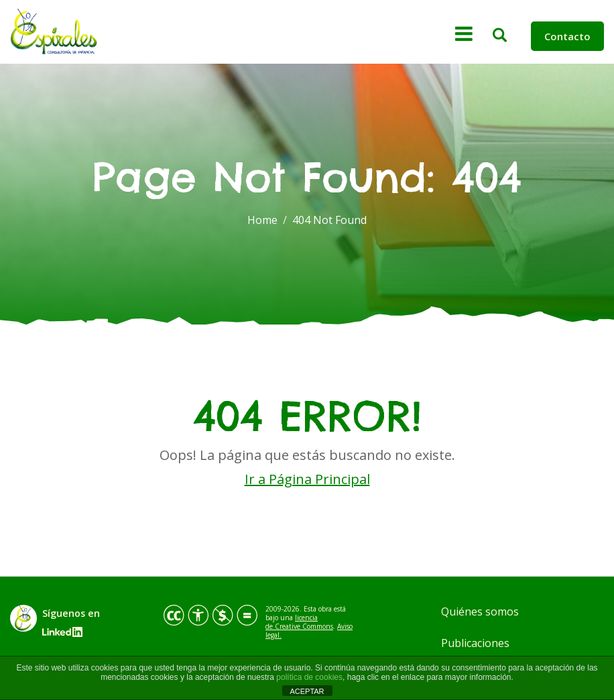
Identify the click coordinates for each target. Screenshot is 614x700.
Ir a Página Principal (307, 479)
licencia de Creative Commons (299, 622)
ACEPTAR (307, 691)
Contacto (567, 36)
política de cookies (309, 677)
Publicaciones (475, 643)
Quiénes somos (480, 611)
